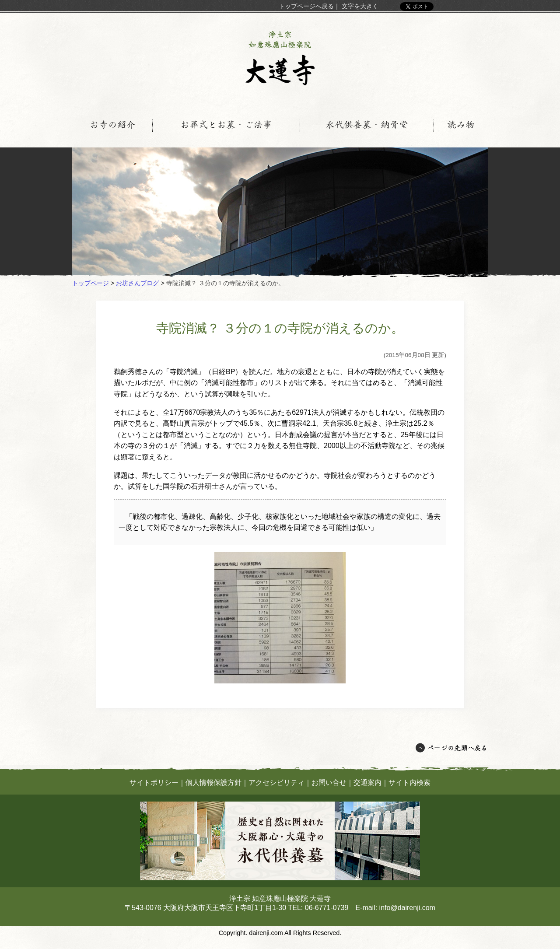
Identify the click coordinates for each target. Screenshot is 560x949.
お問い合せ (329, 783)
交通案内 (367, 783)
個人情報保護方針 (213, 783)
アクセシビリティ (276, 783)
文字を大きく (360, 6)
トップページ (91, 283)
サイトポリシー (154, 783)
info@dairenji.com (407, 908)
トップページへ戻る (306, 6)
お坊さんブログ (137, 283)
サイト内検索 (409, 783)
